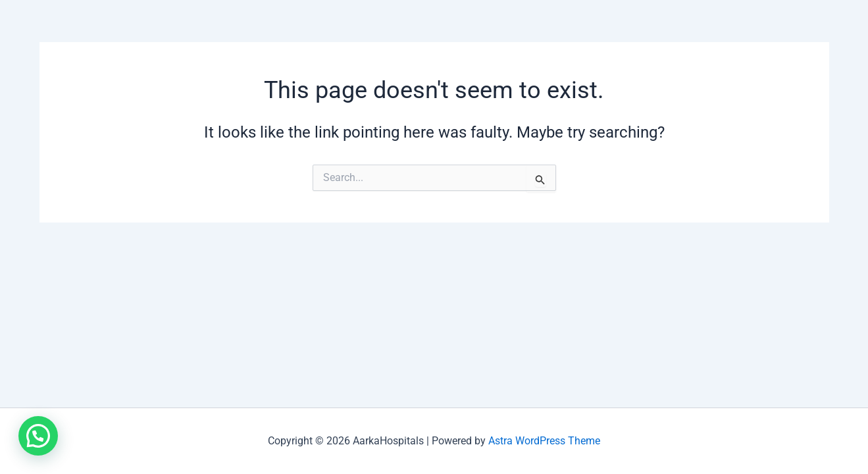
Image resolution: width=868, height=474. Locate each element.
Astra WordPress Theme (544, 441)
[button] (38, 436)
